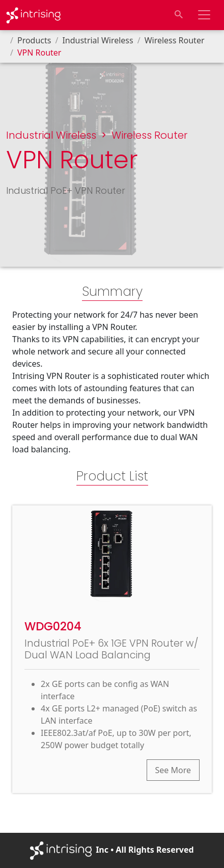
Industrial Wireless (97, 40)
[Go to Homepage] (33, 15)
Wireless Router (175, 40)
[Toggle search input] (179, 15)
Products (34, 40)
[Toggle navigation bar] (204, 15)
